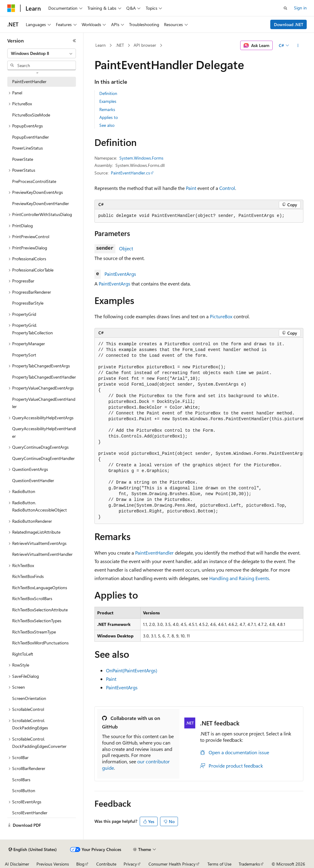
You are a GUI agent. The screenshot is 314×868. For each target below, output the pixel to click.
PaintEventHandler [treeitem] (29, 81)
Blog (80, 864)
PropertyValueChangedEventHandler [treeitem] (44, 403)
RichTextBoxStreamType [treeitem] (34, 632)
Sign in (300, 8)
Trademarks (249, 864)
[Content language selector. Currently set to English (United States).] (33, 849)
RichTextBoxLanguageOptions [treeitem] (40, 588)
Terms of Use (219, 864)
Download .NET (289, 24)
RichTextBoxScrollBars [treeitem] (32, 598)
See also (107, 125)
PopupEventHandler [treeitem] (31, 137)
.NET (120, 45)
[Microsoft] (11, 8)
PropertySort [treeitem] (24, 355)
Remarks (107, 109)
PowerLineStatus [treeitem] (27, 148)
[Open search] (285, 8)
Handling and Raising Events (239, 578)
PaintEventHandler (154, 553)
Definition (108, 93)
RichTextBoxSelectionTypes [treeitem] (37, 621)
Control (227, 188)
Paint (191, 188)
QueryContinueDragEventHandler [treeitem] (43, 458)
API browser (145, 45)
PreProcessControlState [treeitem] (34, 181)
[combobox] (42, 53)
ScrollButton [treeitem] (24, 790)
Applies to (109, 117)
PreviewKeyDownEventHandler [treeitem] (41, 203)
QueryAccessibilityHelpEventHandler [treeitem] (44, 432)
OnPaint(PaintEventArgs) (132, 670)
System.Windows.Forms (141, 158)
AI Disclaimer (17, 864)
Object (126, 248)
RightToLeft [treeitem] (23, 654)
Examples (108, 101)
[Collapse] (74, 41)
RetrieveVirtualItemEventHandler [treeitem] (42, 554)
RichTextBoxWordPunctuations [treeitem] (40, 643)
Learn (101, 45)
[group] (199, 431)
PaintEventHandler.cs (130, 173)
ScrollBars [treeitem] (21, 780)
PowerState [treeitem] (23, 159)
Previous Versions (53, 864)
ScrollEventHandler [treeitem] (30, 813)
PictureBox (221, 316)
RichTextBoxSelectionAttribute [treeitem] (40, 610)
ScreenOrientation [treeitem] (29, 698)
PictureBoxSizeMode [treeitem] (31, 115)
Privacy (130, 864)
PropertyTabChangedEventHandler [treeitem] (44, 377)
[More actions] (298, 46)
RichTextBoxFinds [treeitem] (28, 576)
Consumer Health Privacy (172, 864)
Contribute (106, 864)
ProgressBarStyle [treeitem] (28, 303)
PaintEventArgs (120, 274)
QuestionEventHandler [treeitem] (33, 480)
